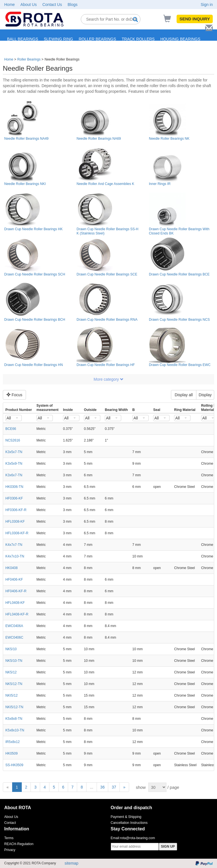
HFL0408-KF (15, 603)
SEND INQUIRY (195, 19)
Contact (10, 823)
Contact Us (52, 5)
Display (205, 395)
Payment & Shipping (126, 817)
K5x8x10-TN (15, 730)
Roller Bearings (29, 59)
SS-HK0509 (14, 765)
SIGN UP (168, 847)
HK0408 (11, 568)
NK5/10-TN (14, 661)
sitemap (71, 863)
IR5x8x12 (13, 742)
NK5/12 (11, 672)
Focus (14, 395)
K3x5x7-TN (14, 452)
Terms (9, 838)
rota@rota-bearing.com (138, 838)
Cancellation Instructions (129, 823)
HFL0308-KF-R (17, 533)
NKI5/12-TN (14, 707)
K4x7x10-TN (15, 556)
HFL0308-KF (15, 522)
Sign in (207, 5)
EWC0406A (14, 626)
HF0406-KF (14, 580)
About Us (29, 5)
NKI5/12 (11, 695)
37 (114, 787)
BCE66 (11, 429)
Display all (184, 395)
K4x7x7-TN (14, 545)
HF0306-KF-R (16, 510)
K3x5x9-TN (14, 464)
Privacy (10, 850)
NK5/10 (11, 649)
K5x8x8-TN (14, 719)
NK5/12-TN (14, 684)
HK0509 (11, 753)
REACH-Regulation (19, 844)
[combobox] (14, 418)
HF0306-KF (14, 498)
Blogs (72, 5)
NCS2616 (13, 440)
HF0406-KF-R (16, 591)
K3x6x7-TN (14, 475)
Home (9, 5)
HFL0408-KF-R (17, 614)
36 (103, 787)
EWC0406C (14, 637)
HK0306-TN (14, 487)
